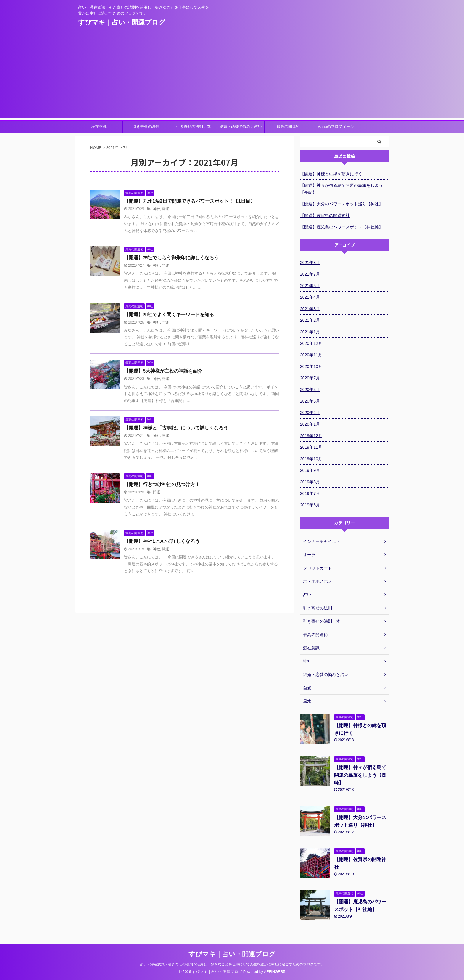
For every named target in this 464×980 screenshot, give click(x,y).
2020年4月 (310, 390)
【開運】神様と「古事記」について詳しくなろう (176, 428)
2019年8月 (310, 482)
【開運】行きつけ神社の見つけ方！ (162, 484)
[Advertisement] (232, 76)
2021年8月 (310, 263)
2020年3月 (310, 401)
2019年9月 (310, 470)
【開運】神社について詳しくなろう (162, 541)
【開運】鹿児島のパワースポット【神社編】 (341, 227)
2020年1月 (310, 424)
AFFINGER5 (275, 972)
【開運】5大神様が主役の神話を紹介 (163, 371)
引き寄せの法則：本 (193, 127)
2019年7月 (310, 493)
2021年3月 (310, 309)
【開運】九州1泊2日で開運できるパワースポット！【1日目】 (190, 201)
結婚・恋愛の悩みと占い (241, 127)
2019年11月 (311, 447)
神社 (157, 209)
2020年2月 (310, 413)
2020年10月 (311, 366)
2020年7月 (310, 378)
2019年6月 (310, 505)
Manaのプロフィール (336, 127)
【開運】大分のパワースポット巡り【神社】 (341, 204)
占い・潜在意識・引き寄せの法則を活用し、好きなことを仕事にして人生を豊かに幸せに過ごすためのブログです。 (232, 964)
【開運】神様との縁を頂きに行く (331, 174)
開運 (165, 209)
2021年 (112, 148)
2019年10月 (311, 459)
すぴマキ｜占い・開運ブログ (122, 22)
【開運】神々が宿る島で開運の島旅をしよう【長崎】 (341, 189)
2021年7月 (310, 274)
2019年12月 (311, 436)
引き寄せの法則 (146, 127)
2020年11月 (311, 355)
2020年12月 (311, 343)
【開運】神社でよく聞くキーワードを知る (169, 314)
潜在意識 (99, 127)
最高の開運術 (288, 127)
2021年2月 (310, 320)
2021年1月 (310, 332)
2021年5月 (310, 286)
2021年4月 (310, 297)
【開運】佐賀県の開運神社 (325, 215)
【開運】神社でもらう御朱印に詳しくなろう (171, 258)
